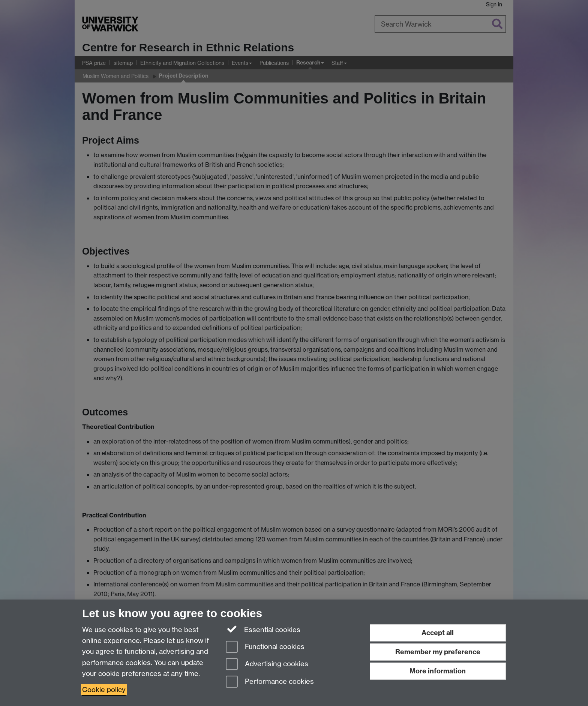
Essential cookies (263, 629)
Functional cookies (265, 647)
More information (438, 671)
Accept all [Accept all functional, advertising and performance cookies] (438, 633)
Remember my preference (438, 652)
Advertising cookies (267, 665)
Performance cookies (270, 682)
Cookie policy (104, 690)
